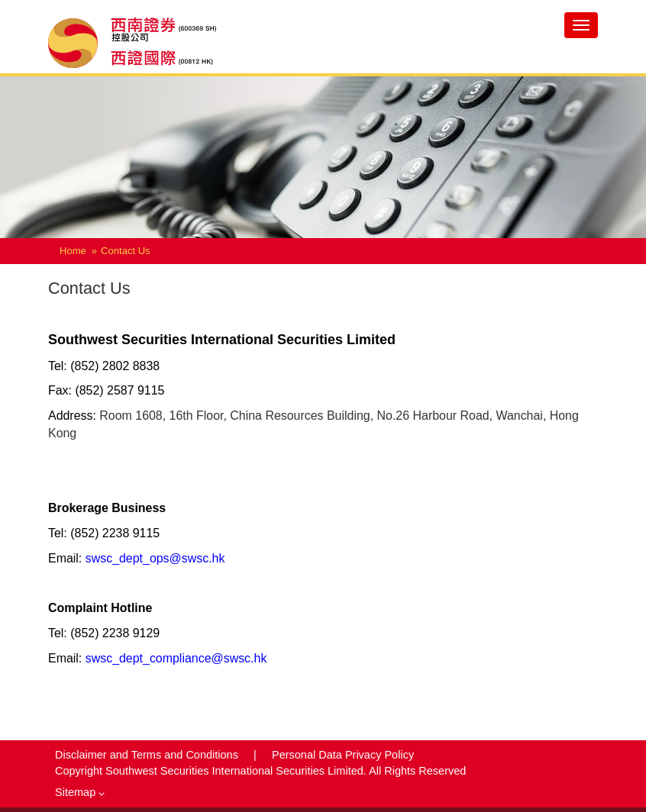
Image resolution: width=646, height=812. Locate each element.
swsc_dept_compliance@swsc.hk (176, 658)
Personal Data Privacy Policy (343, 755)
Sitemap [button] (80, 792)
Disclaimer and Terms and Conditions (148, 755)
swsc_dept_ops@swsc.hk (155, 558)
